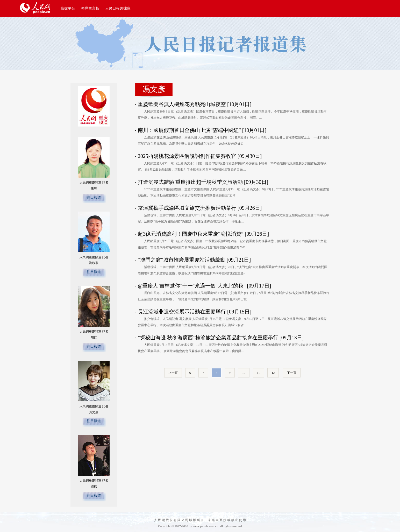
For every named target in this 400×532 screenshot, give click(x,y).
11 (259, 373)
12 (273, 373)
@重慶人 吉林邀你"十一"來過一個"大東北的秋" (192, 286)
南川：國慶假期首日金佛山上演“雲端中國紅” (189, 130)
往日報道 (94, 197)
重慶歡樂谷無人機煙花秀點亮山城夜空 (182, 104)
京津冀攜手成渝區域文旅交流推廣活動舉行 (187, 208)
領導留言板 (90, 8)
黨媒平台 (68, 8)
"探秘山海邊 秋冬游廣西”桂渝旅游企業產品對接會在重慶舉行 (208, 338)
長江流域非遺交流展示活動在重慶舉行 (182, 312)
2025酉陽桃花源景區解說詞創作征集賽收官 (187, 156)
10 (244, 373)
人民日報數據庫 (118, 8)
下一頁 (292, 373)
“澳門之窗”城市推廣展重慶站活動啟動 (182, 260)
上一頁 (173, 373)
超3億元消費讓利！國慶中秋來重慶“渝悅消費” (191, 234)
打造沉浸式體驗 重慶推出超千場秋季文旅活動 (190, 182)
